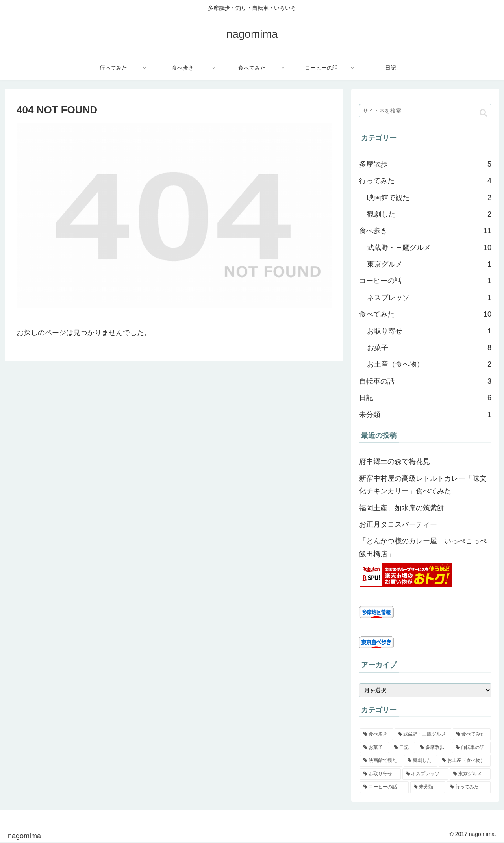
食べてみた (425, 314)
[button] (483, 113)
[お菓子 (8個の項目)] (374, 748)
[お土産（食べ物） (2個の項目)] (465, 761)
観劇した (429, 214)
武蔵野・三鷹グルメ (429, 248)
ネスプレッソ (429, 298)
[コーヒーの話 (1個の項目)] (384, 787)
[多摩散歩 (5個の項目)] (434, 748)
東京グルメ (429, 264)
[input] (425, 111)
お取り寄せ (429, 331)
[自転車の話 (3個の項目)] (471, 748)
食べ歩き (425, 231)
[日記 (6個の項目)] (403, 748)
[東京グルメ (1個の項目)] (470, 774)
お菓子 (429, 348)
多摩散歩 (425, 164)
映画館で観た (429, 198)
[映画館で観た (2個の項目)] (381, 761)
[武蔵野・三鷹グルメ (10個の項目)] (423, 734)
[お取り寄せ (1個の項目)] (380, 774)
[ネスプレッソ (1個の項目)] (425, 774)
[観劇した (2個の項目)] (421, 761)
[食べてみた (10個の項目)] (472, 734)
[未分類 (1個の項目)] (428, 787)
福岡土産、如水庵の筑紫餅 (402, 508)
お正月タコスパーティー (398, 524)
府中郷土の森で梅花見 (395, 461)
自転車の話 (425, 381)
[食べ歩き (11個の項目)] (376, 734)
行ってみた (425, 181)
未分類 (425, 415)
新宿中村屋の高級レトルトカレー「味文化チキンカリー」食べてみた (423, 485)
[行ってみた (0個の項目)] (469, 787)
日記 (425, 398)
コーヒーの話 (425, 281)
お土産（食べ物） (429, 364)
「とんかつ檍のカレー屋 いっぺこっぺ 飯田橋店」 (425, 547)
